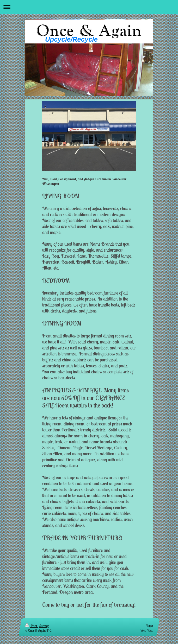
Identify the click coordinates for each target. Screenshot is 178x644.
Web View (146, 630)
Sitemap (44, 626)
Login (150, 626)
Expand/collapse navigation (89, 7)
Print (32, 626)
